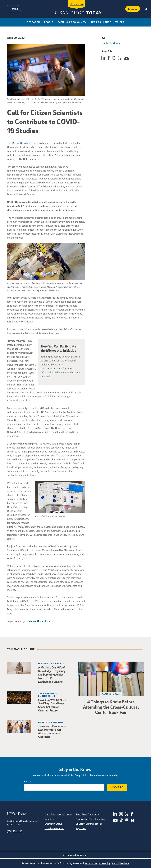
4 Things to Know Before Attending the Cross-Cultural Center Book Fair (111, 707)
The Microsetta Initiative (20, 143)
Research (33, 22)
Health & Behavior (51, 722)
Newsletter (50, 819)
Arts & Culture (101, 22)
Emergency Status (53, 824)
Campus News (111, 694)
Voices (120, 22)
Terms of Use (91, 863)
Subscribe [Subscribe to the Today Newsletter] (133, 9)
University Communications (89, 824)
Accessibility (104, 863)
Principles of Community (87, 814)
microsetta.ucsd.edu (52, 368)
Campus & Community (72, 22)
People (49, 22)
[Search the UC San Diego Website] (146, 9)
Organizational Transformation (90, 819)
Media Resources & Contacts (58, 814)
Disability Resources (54, 828)
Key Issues (81, 828)
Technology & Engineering (48, 695)
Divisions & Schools (76, 855)
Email (28, 781)
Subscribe (117, 787)
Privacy (115, 863)
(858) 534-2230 (15, 831)
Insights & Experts (51, 664)
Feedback (125, 863)
